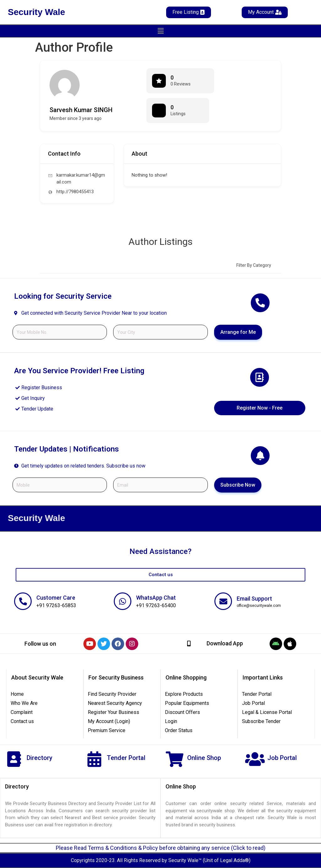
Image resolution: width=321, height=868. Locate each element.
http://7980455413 (75, 192)
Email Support (254, 599)
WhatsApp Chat (156, 598)
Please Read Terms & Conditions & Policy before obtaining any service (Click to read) (161, 848)
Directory (39, 758)
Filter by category (254, 265)
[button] (160, 31)
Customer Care (56, 598)
